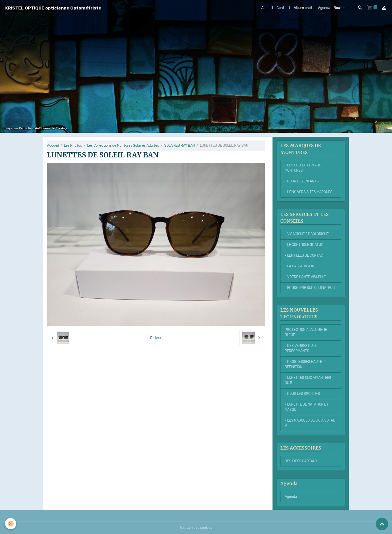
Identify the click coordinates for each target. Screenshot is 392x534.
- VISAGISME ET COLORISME (307, 234)
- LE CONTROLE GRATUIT (304, 245)
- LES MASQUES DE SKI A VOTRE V (310, 423)
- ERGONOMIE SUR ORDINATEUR (310, 288)
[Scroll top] (382, 524)
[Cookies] (11, 524)
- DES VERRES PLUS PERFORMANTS (301, 348)
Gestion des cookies (196, 528)
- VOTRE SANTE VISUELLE (305, 277)
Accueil (267, 8)
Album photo (304, 8)
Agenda (324, 8)
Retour (156, 338)
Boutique (341, 8)
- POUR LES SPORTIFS (302, 394)
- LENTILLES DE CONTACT (305, 256)
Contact (283, 8)
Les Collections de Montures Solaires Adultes (123, 146)
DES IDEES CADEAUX (301, 461)
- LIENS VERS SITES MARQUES (309, 192)
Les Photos (73, 146)
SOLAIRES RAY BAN (179, 146)
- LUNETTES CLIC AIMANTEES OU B (308, 380)
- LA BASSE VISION (299, 266)
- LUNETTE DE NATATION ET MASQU (307, 407)
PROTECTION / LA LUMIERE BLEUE (306, 332)
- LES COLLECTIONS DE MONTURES (303, 168)
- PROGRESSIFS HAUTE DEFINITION (303, 364)
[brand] (53, 8)
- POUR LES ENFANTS (302, 181)
